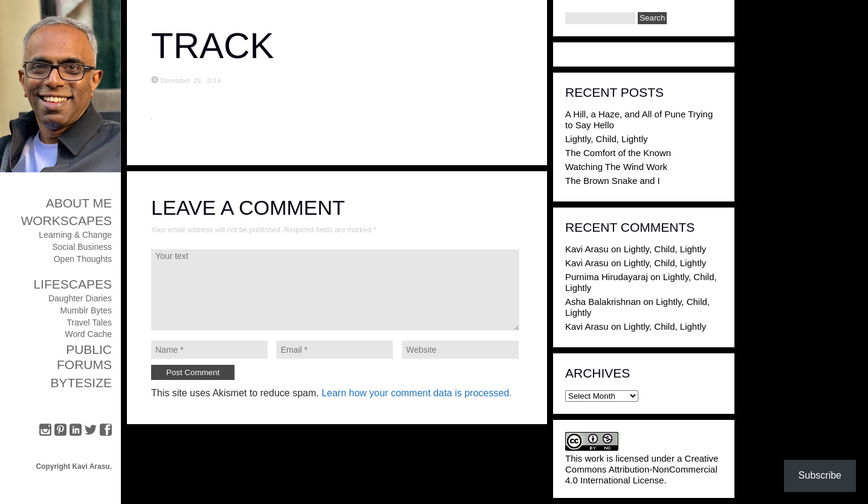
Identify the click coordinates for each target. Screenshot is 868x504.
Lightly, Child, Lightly (606, 139)
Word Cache (88, 334)
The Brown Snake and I (613, 181)
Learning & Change (75, 235)
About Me (79, 203)
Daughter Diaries (80, 298)
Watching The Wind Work (616, 167)
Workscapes (66, 221)
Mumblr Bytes (86, 310)
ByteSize (81, 383)
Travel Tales (89, 322)
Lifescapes (73, 284)
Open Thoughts (83, 259)
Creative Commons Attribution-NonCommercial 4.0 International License (642, 469)
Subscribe (820, 475)
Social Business (82, 247)
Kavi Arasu (587, 249)
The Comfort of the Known (618, 153)
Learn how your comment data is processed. (417, 393)
